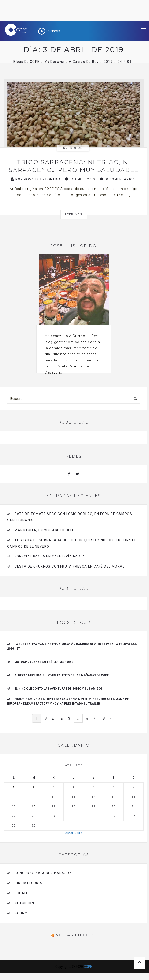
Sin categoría (28, 883)
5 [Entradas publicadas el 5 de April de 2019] (94, 787)
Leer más (74, 214)
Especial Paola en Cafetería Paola (50, 556)
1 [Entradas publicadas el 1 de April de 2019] (14, 787)
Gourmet (23, 913)
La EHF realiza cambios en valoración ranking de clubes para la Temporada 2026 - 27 (72, 646)
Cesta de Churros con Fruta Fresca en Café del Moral (69, 566)
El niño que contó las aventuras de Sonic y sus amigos (58, 689)
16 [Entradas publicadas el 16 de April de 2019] (34, 806)
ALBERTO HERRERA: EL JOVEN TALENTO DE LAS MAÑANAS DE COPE (61, 675)
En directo (49, 31)
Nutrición (73, 148)
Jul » (79, 833)
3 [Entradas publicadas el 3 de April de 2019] (54, 787)
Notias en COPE (76, 935)
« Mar (69, 833)
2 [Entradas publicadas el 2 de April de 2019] (34, 787)
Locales (23, 893)
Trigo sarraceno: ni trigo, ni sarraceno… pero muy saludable (74, 166)
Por (35, 179)
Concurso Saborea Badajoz (43, 873)
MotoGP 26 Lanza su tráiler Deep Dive (44, 662)
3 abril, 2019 (80, 179)
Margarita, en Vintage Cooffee (46, 530)
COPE (88, 967)
